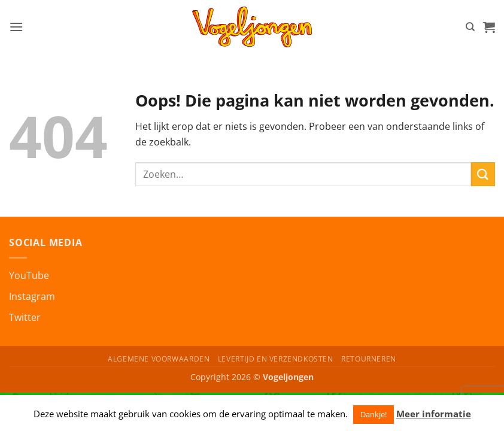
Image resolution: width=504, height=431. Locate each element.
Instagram (32, 296)
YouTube (29, 275)
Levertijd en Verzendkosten (276, 359)
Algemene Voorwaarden (159, 359)
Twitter (25, 317)
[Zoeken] (470, 27)
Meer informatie (434, 414)
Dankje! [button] (374, 414)
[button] (16, 27)
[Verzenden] (483, 174)
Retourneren (369, 359)
